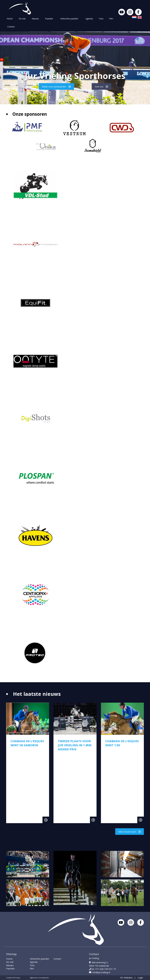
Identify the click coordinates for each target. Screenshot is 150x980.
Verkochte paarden (69, 19)
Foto (101, 19)
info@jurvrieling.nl (100, 972)
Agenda (89, 19)
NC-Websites (126, 978)
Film (111, 19)
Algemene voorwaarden (39, 978)
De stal (22, 19)
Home (10, 19)
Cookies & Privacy (13, 978)
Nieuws (35, 19)
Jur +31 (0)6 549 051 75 (103, 969)
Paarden (49, 19)
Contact (11, 27)
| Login (139, 978)
